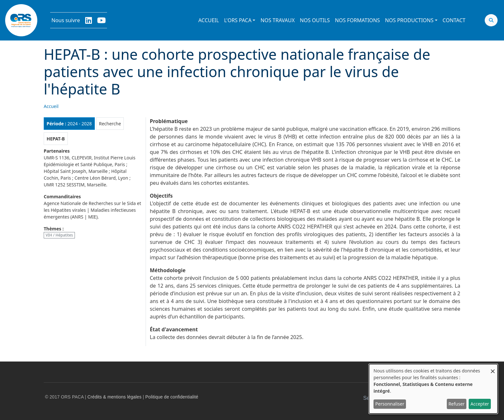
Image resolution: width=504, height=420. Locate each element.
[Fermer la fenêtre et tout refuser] (493, 368)
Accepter (480, 404)
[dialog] (433, 389)
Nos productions (409, 20)
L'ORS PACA (238, 20)
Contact (454, 20)
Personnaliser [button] (390, 404)
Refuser (456, 404)
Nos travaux (277, 20)
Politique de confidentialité (172, 397)
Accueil (209, 20)
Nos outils (315, 20)
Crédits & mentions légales (114, 397)
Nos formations (357, 20)
